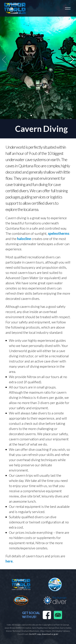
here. (9, 561)
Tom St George (63, 625)
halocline (24, 239)
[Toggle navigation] (68, 8)
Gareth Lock (23, 634)
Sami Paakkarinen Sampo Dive (46, 628)
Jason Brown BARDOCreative (18, 628)
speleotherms (59, 233)
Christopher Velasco (61, 631)
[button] (72, 60)
